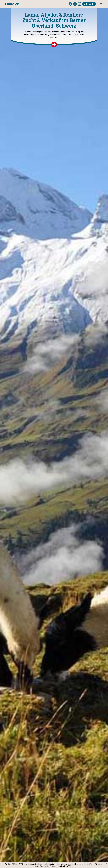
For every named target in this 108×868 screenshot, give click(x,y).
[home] (12, 4)
